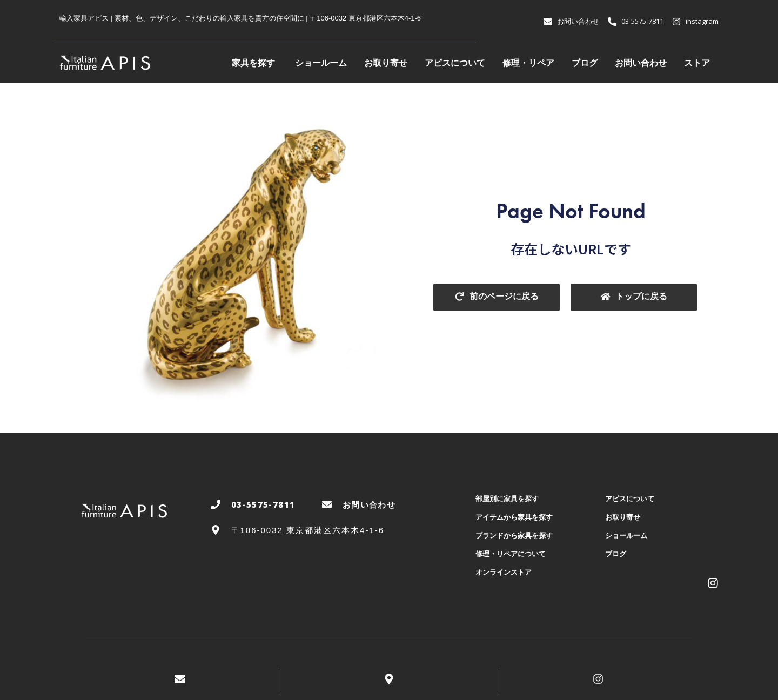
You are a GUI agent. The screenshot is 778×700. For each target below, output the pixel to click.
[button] (497, 297)
